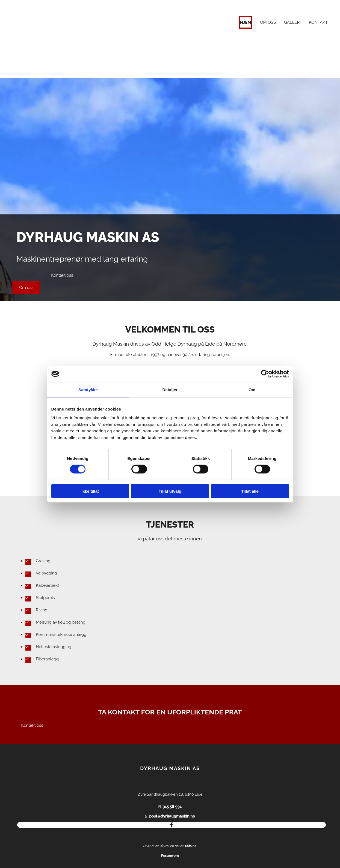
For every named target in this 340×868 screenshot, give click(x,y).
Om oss (268, 22)
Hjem (246, 22)
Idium (164, 846)
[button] (26, 288)
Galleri (292, 22)
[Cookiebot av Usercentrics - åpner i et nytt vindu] (265, 374)
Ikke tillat (90, 491)
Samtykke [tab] (88, 390)
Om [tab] (252, 390)
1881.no (191, 846)
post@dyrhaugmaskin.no (172, 816)
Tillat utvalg (170, 491)
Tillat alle (250, 491)
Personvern (170, 856)
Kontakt (318, 22)
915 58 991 (172, 807)
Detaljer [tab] (170, 390)
